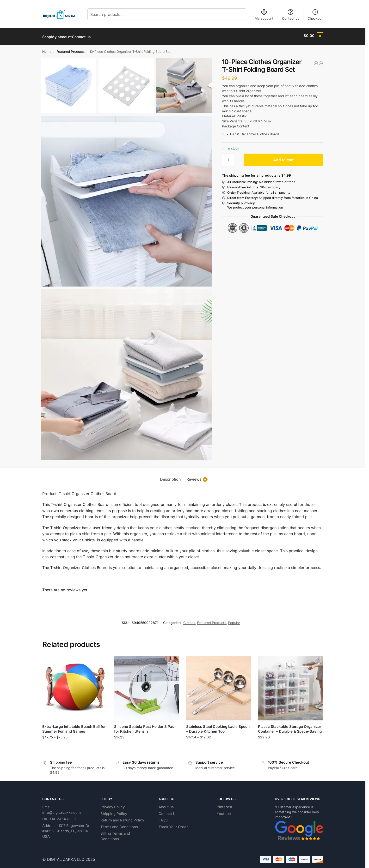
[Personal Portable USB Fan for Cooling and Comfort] (321, 61)
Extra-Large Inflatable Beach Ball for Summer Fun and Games (74, 727)
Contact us (291, 15)
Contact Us (168, 811)
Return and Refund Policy (122, 818)
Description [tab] (170, 477)
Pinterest (224, 805)
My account (264, 15)
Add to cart (283, 157)
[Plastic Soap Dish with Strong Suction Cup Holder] (316, 61)
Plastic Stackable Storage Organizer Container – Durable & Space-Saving (290, 727)
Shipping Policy (114, 811)
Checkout (315, 15)
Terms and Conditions (119, 824)
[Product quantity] (228, 157)
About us (166, 805)
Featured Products (71, 49)
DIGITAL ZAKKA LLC (59, 817)
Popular (234, 620)
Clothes (189, 620)
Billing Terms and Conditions (115, 834)
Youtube (224, 811)
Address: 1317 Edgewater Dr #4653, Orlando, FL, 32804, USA (66, 828)
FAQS (163, 818)
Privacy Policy (113, 805)
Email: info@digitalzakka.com (61, 807)
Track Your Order (173, 824)
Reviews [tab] (197, 477)
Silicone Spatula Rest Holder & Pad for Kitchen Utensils (144, 727)
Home (47, 49)
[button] (313, 36)
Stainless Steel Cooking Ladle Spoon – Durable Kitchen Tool (218, 727)
